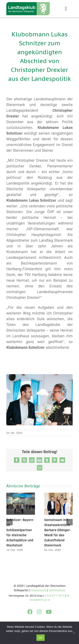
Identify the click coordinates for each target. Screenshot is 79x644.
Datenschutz (57, 590)
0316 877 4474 (55, 595)
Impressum (39, 590)
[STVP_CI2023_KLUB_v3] (28, 4)
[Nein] (74, 633)
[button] (9, 522)
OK (41, 638)
